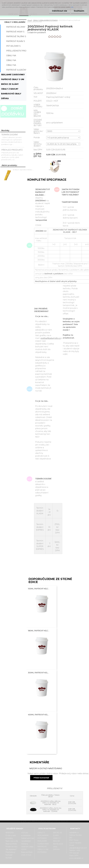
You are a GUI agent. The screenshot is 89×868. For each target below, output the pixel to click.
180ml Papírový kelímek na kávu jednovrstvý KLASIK (39, 631)
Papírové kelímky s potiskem (16, 28)
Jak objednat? (11, 849)
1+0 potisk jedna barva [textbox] (58, 138)
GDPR (24, 849)
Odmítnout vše (60, 11)
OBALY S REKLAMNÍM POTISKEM (15, 23)
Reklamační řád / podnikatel (28, 840)
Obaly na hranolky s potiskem (12, 66)
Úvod (30, 20)
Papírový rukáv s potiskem (16, 42)
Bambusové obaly (11, 94)
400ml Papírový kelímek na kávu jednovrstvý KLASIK (39, 715)
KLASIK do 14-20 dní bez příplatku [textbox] (63, 144)
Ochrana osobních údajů (27, 845)
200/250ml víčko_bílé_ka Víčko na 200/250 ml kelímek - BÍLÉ (51, 803)
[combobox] (63, 131)
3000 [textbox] (50, 131)
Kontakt (9, 858)
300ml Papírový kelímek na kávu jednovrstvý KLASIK (39, 673)
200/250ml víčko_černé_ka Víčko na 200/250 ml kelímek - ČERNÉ (50, 810)
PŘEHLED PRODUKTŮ (12, 150)
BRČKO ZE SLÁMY (10, 84)
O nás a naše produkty (11, 837)
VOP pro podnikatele (26, 834)
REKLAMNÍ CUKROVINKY (13, 75)
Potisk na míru (11, 847)
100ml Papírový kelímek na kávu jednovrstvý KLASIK (39, 589)
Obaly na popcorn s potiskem (12, 56)
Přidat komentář (41, 778)
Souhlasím (79, 11)
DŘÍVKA (5, 98)
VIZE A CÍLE (26, 855)
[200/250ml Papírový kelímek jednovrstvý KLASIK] (55, 160)
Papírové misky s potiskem (15, 32)
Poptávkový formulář (10, 854)
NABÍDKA (10, 833)
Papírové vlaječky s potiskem (16, 70)
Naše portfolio (11, 844)
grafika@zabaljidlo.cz (51, 338)
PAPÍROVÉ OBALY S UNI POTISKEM (13, 80)
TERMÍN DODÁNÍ (10, 135)
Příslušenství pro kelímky (16, 51)
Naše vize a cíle (12, 841)
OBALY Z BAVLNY (10, 89)
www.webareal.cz (54, 866)
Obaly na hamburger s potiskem (14, 61)
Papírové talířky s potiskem (16, 37)
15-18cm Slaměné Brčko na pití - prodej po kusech (24, 170)
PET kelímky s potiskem (13, 47)
